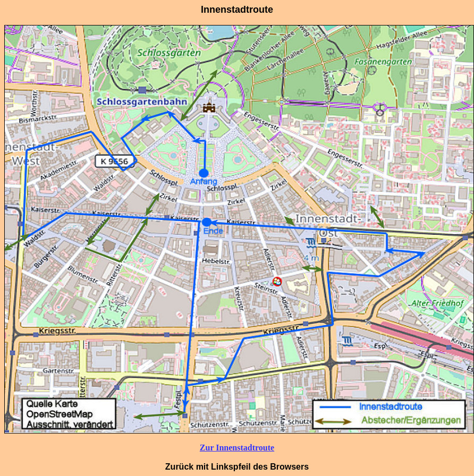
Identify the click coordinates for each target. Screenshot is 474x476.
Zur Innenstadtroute (237, 448)
